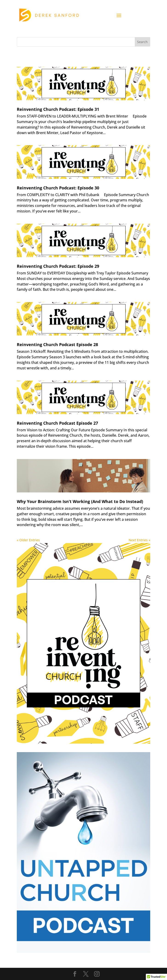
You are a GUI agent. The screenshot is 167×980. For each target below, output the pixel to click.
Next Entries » (139, 540)
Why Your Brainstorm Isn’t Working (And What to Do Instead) (80, 501)
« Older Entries (28, 540)
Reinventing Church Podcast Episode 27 (57, 423)
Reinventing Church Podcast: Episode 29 (58, 266)
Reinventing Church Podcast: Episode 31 (58, 109)
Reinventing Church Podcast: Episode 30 (58, 188)
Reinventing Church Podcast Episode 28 (57, 344)
